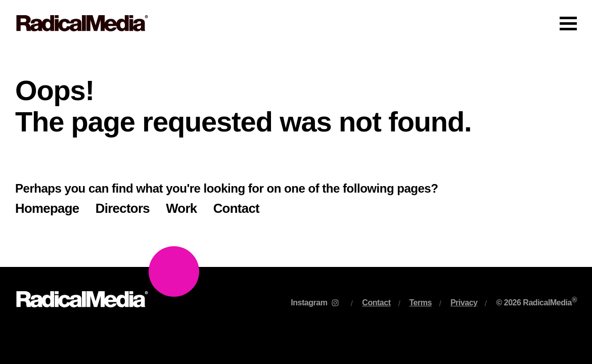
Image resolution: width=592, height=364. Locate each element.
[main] (296, 157)
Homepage (47, 208)
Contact (236, 208)
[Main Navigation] (296, 23)
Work (181, 208)
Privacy (464, 303)
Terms (421, 303)
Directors (123, 208)
